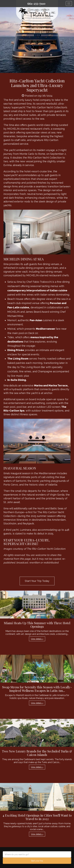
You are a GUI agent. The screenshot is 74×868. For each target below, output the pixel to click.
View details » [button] (37, 639)
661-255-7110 (36, 3)
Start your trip (37, 861)
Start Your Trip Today (37, 581)
